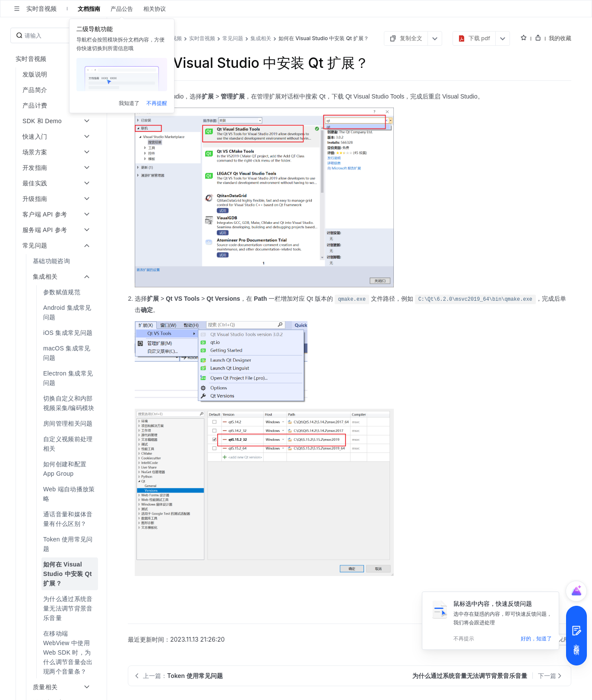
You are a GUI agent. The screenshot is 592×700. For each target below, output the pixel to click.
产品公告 (122, 9)
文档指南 (89, 9)
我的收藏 (560, 38)
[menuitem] (54, 261)
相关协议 (155, 9)
